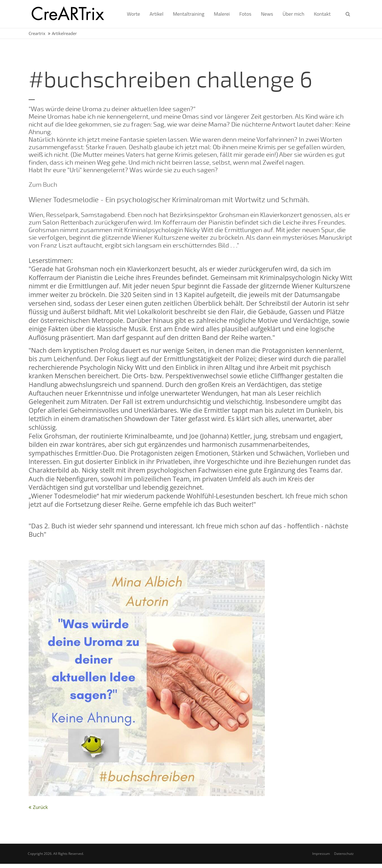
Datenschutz (344, 854)
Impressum (321, 854)
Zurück (40, 807)
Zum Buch (43, 185)
